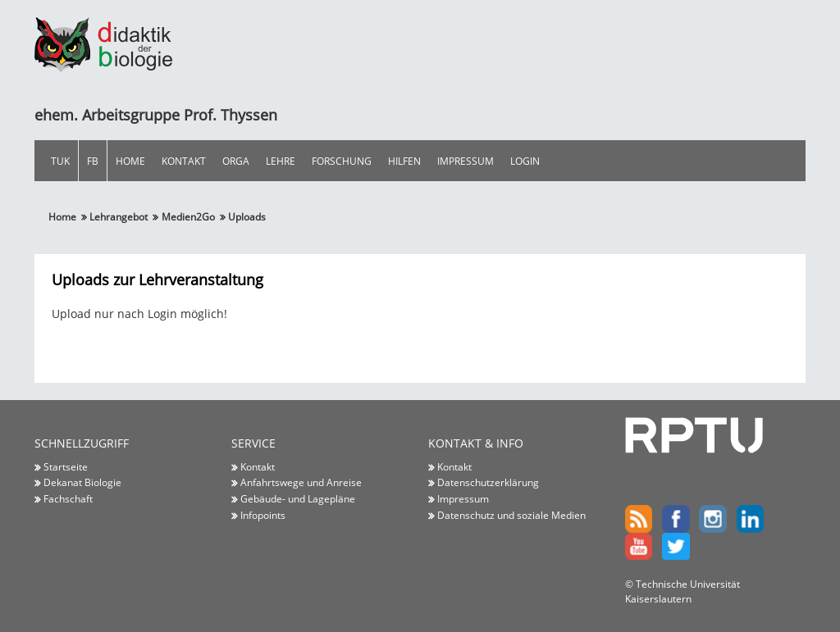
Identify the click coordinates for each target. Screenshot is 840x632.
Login (525, 161)
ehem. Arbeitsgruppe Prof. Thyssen (156, 115)
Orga (236, 161)
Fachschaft (68, 498)
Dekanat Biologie (82, 482)
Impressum (466, 161)
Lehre (281, 161)
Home (130, 161)
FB (93, 161)
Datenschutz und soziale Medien (511, 515)
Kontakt (184, 161)
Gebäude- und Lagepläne (298, 498)
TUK (60, 161)
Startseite (66, 466)
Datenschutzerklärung (488, 482)
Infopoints (263, 515)
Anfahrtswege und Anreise (301, 482)
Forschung (342, 161)
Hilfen (404, 161)
